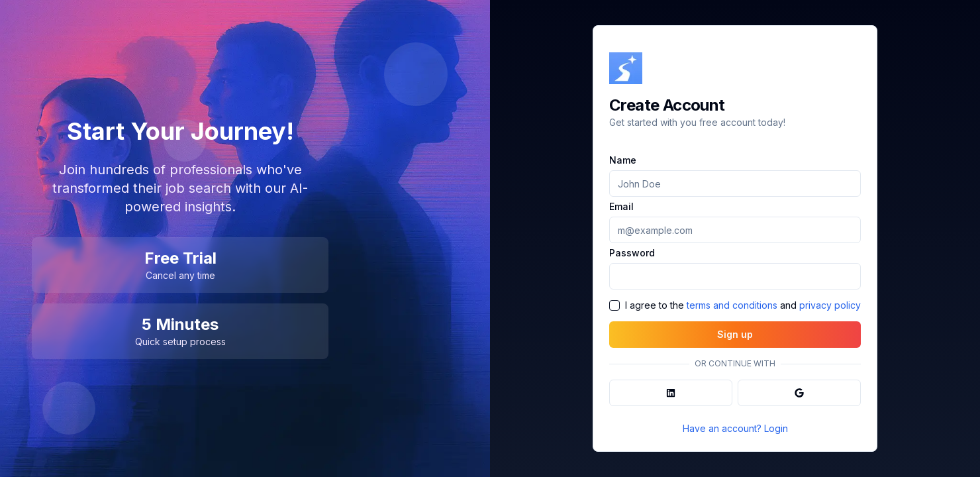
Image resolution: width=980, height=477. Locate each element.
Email (621, 207)
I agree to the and (743, 305)
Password (632, 253)
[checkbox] (614, 305)
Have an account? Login (735, 428)
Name (623, 160)
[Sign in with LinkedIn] (671, 393)
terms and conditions (732, 305)
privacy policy (830, 305)
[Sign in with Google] (799, 393)
